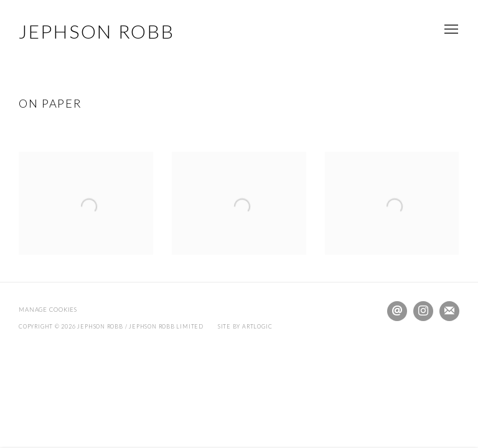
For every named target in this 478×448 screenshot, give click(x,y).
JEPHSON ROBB (96, 31)
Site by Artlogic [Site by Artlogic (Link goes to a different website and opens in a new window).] (245, 326)
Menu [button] (450, 30)
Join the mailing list (449, 311)
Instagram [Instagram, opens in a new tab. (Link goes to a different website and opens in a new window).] (423, 311)
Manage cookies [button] (48, 310)
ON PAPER (50, 103)
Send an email (397, 311)
